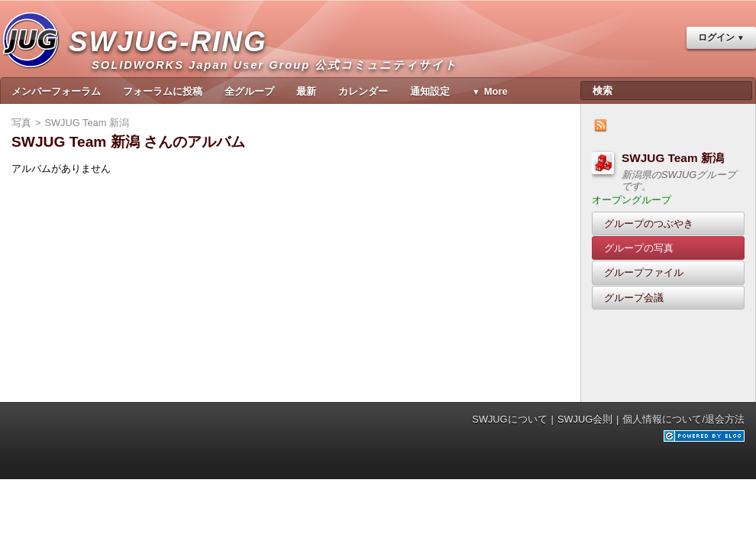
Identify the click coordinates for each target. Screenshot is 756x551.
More (496, 91)
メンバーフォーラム (56, 91)
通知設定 (430, 91)
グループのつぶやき (649, 224)
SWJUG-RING (174, 58)
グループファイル (644, 272)
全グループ (249, 91)
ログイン (716, 37)
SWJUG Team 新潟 (673, 158)
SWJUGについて (509, 419)
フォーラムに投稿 (163, 91)
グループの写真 (639, 248)
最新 (306, 91)
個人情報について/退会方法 (683, 419)
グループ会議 (634, 298)
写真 (21, 123)
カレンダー (363, 91)
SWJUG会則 (585, 419)
